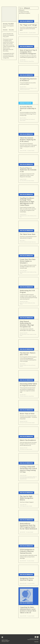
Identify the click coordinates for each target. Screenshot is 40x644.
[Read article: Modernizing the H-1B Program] (28, 292)
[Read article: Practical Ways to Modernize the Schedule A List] (28, 169)
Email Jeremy (5, 30)
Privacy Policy (36, 642)
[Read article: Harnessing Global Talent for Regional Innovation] (28, 384)
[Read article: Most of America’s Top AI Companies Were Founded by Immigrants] (28, 50)
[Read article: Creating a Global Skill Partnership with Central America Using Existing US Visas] (28, 467)
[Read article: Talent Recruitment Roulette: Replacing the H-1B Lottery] (28, 138)
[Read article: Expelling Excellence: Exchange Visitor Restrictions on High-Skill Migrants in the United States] (28, 202)
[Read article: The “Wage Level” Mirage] (28, 23)
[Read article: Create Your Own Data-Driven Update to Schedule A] (28, 260)
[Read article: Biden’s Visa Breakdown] (28, 439)
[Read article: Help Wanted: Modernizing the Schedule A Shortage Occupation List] (28, 323)
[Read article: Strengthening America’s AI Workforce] (28, 78)
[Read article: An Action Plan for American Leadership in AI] (28, 108)
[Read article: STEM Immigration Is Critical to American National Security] (28, 549)
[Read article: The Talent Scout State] (28, 232)
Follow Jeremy (11, 30)
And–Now (33, 640)
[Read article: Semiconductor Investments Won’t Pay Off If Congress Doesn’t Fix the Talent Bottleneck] (28, 522)
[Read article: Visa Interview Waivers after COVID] (28, 354)
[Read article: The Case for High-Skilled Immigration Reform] (28, 495)
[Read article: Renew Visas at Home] (28, 412)
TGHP (38, 640)
